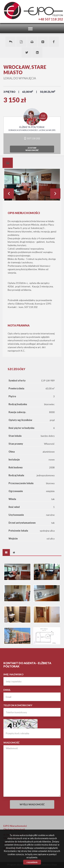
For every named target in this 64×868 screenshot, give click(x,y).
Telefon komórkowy (18, 705)
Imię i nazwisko (13, 674)
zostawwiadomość (32, 149)
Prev (9, 194)
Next (55, 194)
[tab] (8, 163)
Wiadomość (11, 743)
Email (7, 690)
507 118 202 (32, 138)
